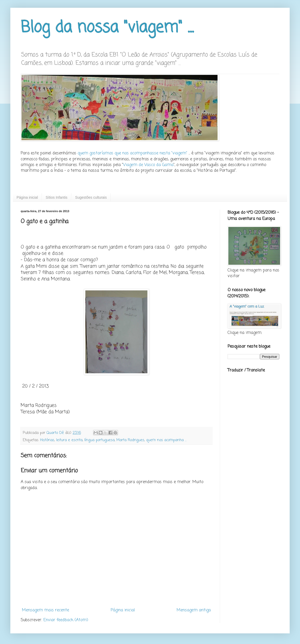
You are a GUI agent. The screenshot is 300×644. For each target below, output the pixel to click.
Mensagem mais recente (46, 610)
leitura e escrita (69, 440)
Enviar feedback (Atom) (66, 620)
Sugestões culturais (91, 197)
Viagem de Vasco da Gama (148, 165)
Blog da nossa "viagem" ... (107, 28)
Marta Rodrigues (130, 440)
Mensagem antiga (194, 610)
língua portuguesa (99, 440)
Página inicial (27, 197)
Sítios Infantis (57, 197)
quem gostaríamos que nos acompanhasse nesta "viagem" (132, 153)
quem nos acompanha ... (166, 440)
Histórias (47, 440)
